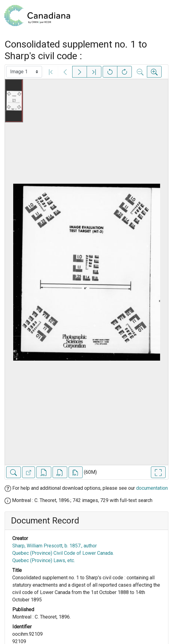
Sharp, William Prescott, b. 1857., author (55, 546)
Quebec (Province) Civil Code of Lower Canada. (63, 553)
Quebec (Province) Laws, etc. (44, 560)
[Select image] (24, 72)
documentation (152, 488)
